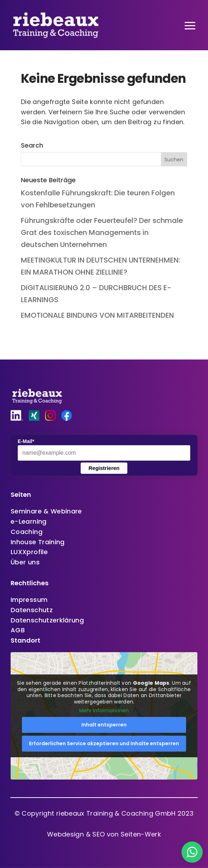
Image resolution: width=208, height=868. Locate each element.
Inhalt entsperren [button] (104, 725)
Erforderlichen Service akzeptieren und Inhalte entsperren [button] (104, 743)
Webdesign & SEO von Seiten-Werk (104, 834)
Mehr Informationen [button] (104, 711)
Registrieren (104, 468)
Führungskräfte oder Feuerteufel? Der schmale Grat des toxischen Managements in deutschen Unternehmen (102, 232)
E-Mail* (26, 441)
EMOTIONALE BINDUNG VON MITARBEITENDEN (97, 315)
